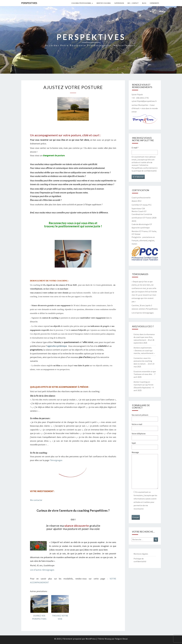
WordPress (91, 639)
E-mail (135, 148)
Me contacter (36, 500)
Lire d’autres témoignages (42, 570)
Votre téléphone (145, 436)
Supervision (119, 3)
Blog (144, 3)
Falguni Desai (121, 639)
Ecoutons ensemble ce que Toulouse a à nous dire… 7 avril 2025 (145, 374)
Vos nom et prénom (145, 417)
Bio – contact (133, 3)
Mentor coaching (104, 3)
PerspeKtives (29, 3)
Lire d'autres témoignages (143, 313)
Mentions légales (141, 554)
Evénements (154, 3)
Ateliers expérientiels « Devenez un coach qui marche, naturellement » (144, 350)
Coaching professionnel (82, 3)
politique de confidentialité (145, 171)
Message (145, 470)
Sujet (145, 445)
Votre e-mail (145, 426)
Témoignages (56, 460)
